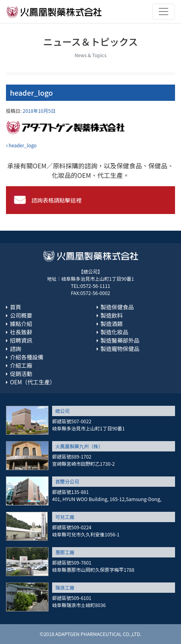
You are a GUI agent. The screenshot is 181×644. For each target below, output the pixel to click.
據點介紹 (21, 324)
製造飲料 (112, 315)
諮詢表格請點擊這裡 (56, 200)
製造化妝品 (115, 332)
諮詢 (16, 349)
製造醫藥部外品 (120, 340)
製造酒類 (112, 324)
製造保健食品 (117, 307)
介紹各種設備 (27, 357)
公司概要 (21, 315)
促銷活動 (21, 374)
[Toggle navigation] (163, 12)
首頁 (16, 307)
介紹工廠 (21, 365)
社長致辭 (21, 332)
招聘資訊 (21, 340)
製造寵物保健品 (120, 349)
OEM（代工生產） (33, 382)
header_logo (21, 145)
